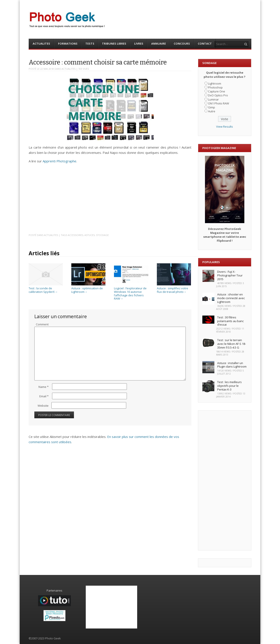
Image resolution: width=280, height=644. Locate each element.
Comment (42, 324)
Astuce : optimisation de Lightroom (88, 288)
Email (44, 396)
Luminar (213, 99)
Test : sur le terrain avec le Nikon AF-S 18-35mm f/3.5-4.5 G (232, 344)
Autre (212, 111)
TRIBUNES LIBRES (114, 43)
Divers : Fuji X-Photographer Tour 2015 (230, 275)
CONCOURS (182, 43)
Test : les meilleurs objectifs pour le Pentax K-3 (229, 386)
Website (43, 406)
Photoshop (215, 87)
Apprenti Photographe (59, 161)
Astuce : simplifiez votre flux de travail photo (174, 288)
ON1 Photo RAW (219, 103)
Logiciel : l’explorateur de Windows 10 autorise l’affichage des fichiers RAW (131, 292)
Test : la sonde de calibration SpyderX (46, 288)
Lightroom (215, 83)
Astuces (90, 235)
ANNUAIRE (158, 43)
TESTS (90, 43)
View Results (225, 127)
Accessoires (75, 235)
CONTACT (205, 43)
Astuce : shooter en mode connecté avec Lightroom (231, 298)
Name (44, 387)
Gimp (212, 107)
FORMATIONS (68, 43)
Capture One (217, 91)
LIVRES (139, 43)
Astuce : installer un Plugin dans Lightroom (232, 365)
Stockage (102, 235)
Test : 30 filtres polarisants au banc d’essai (230, 321)
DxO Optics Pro (218, 95)
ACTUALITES (41, 43)
